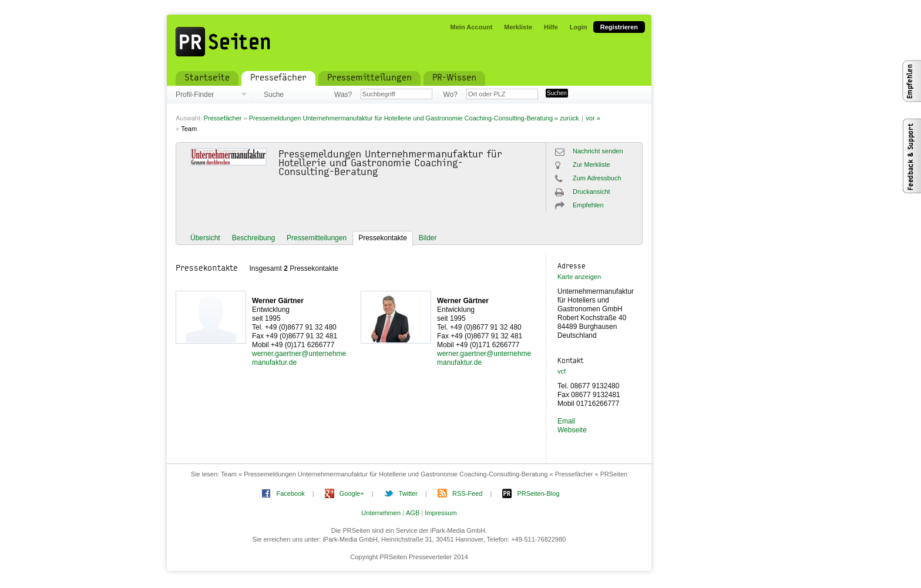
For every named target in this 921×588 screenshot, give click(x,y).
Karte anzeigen (579, 277)
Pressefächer (223, 118)
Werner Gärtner (278, 301)
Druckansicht (591, 191)
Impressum (441, 513)
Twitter (408, 493)
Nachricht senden (598, 151)
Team (189, 129)
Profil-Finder (195, 95)
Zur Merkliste (591, 164)
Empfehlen (588, 205)
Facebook (290, 493)
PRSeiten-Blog (538, 493)
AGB (413, 513)
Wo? (451, 95)
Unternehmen (381, 513)
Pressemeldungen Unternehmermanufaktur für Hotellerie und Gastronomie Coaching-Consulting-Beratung (401, 118)
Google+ (352, 493)
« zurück (567, 118)
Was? (343, 95)
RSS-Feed (467, 493)
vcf (562, 371)
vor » (593, 118)
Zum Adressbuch (597, 178)
